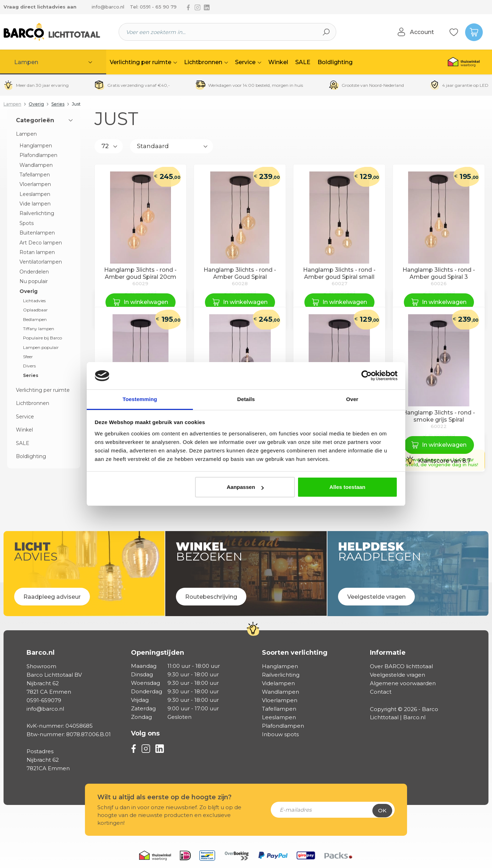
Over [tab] (352, 399)
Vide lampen (35, 204)
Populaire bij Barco (42, 338)
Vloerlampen (35, 184)
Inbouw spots (280, 734)
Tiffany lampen (39, 329)
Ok (382, 810)
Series (31, 375)
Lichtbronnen (33, 403)
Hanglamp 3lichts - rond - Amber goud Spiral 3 (439, 273)
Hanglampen (36, 146)
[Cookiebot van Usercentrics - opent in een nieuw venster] (367, 376)
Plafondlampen (38, 155)
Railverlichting (37, 213)
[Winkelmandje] (471, 32)
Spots (27, 223)
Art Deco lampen (41, 243)
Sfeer (28, 357)
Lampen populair (41, 347)
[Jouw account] (416, 32)
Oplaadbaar (35, 310)
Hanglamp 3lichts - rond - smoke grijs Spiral (439, 416)
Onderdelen (34, 272)
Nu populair (34, 281)
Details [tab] (246, 399)
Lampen (26, 134)
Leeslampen (35, 194)
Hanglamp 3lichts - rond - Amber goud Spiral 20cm (140, 273)
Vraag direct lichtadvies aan (40, 7)
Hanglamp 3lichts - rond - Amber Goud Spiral (240, 273)
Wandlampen (36, 165)
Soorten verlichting (295, 653)
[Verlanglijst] (454, 32)
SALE (23, 443)
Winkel (24, 430)
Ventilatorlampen (41, 262)
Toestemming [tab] (140, 399)
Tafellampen (35, 175)
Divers (29, 366)
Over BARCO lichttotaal (401, 666)
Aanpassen (245, 487)
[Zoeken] (326, 32)
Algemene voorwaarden (403, 683)
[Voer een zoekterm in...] (218, 32)
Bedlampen (35, 319)
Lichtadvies (34, 301)
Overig (28, 291)
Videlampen (278, 683)
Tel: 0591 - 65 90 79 (153, 7)
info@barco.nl (108, 7)
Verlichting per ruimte (43, 390)
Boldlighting (31, 456)
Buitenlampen (37, 233)
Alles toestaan (348, 487)
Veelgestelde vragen (397, 675)
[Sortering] (171, 146)
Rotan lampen (37, 252)
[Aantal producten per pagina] (109, 146)
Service (25, 417)
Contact (381, 692)
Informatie (388, 653)
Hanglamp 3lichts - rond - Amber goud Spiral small (339, 273)
